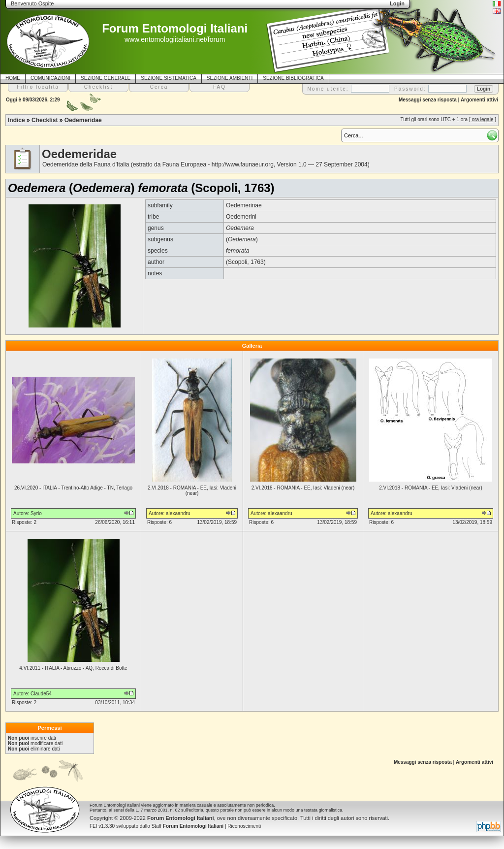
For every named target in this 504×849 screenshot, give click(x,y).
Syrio (36, 513)
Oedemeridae (83, 120)
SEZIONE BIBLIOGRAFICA (293, 78)
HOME (13, 78)
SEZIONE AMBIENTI (230, 78)
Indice (16, 120)
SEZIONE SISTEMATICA (169, 78)
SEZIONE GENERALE (106, 78)
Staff (188, 826)
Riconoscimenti (244, 826)
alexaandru (178, 513)
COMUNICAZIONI (50, 78)
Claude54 (41, 694)
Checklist (45, 120)
